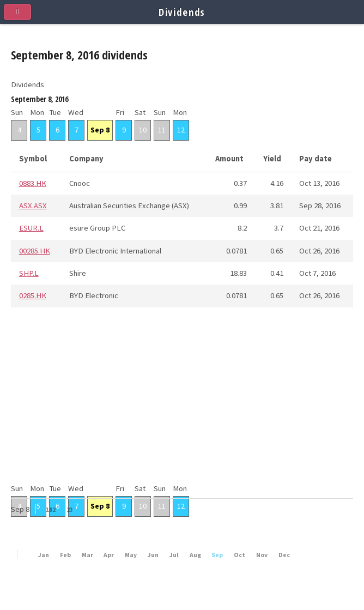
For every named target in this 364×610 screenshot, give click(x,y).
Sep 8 (100, 130)
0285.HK (33, 295)
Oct (239, 555)
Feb (65, 555)
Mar (87, 555)
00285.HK (35, 251)
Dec (284, 555)
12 (181, 130)
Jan (44, 555)
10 (143, 130)
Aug (195, 555)
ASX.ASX (33, 206)
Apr (109, 555)
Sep (217, 555)
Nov (262, 555)
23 (70, 510)
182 (51, 510)
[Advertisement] (182, 406)
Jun (153, 555)
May (131, 555)
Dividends (182, 12)
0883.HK (33, 183)
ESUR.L (31, 228)
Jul (174, 555)
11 (162, 130)
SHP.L (29, 273)
